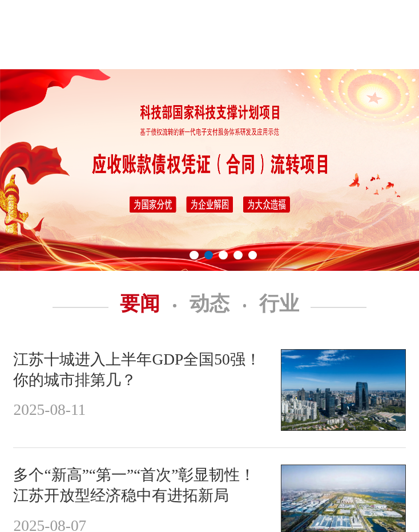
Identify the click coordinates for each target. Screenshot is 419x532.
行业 (279, 304)
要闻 (148, 304)
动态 (218, 304)
